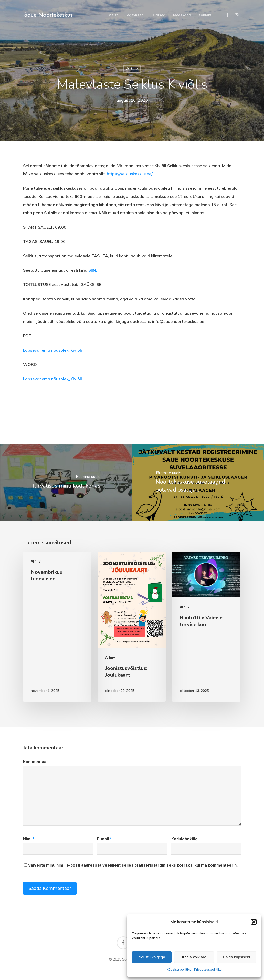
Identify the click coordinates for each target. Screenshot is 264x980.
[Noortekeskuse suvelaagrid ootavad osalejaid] (198, 483)
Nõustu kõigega (152, 957)
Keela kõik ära (194, 957)
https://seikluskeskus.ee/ (130, 174)
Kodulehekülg (184, 839)
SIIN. (93, 270)
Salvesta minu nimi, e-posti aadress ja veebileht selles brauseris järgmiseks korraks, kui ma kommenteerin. (133, 865)
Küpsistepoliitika (179, 969)
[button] (254, 922)
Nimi (29, 839)
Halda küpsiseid (236, 957)
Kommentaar (36, 762)
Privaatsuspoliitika (208, 969)
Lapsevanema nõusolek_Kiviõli (52, 350)
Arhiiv (132, 69)
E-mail (104, 839)
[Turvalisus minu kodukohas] (66, 483)
